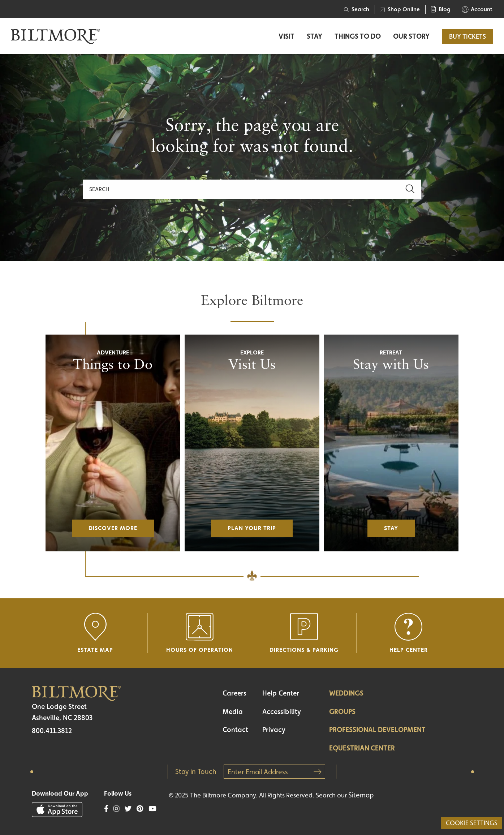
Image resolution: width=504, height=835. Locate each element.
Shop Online (400, 9)
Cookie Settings (472, 823)
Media (233, 711)
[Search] (244, 189)
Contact (235, 729)
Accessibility (282, 711)
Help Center (281, 693)
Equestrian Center (362, 748)
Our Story (411, 36)
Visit (287, 36)
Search (357, 9)
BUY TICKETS (468, 36)
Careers (234, 693)
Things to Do (358, 36)
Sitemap (361, 795)
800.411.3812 (52, 731)
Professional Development (377, 729)
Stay (315, 36)
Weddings (346, 693)
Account (477, 9)
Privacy (274, 729)
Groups (342, 711)
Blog (441, 9)
